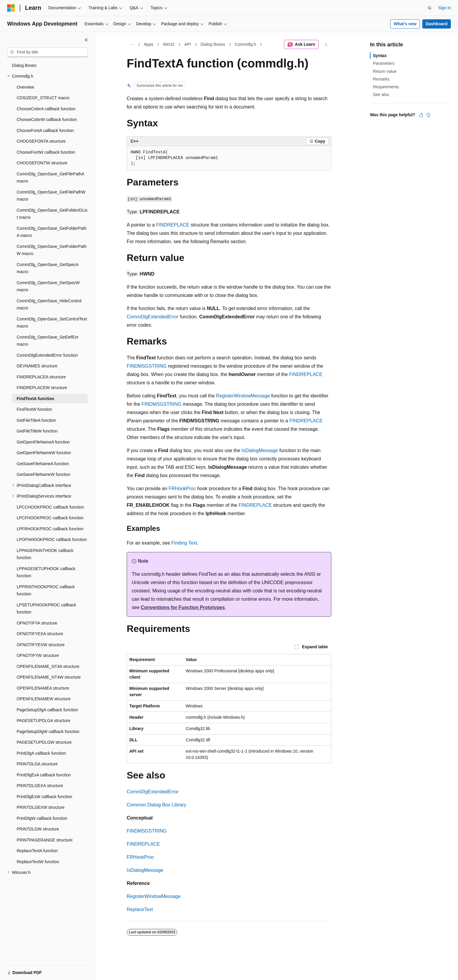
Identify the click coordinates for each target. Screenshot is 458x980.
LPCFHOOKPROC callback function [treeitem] (50, 518)
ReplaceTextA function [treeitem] (37, 851)
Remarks (381, 79)
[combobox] (47, 52)
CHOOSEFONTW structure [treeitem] (42, 163)
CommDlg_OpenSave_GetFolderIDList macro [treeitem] (52, 214)
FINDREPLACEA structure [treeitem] (41, 377)
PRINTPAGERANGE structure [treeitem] (45, 840)
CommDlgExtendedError (153, 317)
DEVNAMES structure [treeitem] (37, 366)
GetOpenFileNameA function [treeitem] (43, 442)
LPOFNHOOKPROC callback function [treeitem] (52, 539)
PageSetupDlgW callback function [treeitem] (48, 732)
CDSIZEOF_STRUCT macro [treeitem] (43, 98)
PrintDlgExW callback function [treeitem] (44, 797)
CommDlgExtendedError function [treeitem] (47, 355)
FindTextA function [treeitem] (35, 399)
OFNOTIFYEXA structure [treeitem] (40, 634)
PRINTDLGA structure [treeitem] (37, 764)
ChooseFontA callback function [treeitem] (45, 130)
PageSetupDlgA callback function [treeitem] (47, 710)
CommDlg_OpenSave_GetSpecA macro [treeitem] (47, 268)
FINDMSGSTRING (147, 366)
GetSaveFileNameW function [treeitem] (44, 474)
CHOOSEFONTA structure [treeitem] (41, 141)
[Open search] (430, 8)
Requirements (386, 87)
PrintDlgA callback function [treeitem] (41, 753)
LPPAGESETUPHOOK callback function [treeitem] (46, 572)
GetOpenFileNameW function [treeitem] (44, 453)
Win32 (169, 44)
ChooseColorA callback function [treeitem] (46, 109)
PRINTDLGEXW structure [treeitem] (41, 807)
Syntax (380, 56)
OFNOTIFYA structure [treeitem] (37, 623)
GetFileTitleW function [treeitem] (37, 431)
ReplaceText (140, 909)
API (188, 44)
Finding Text (184, 543)
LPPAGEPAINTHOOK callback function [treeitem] (45, 554)
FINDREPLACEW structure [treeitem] (42, 388)
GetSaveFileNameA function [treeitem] (43, 464)
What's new (405, 24)
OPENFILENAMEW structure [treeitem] (44, 699)
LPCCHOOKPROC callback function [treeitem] (50, 507)
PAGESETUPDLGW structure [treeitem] (44, 742)
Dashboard (436, 24)
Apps (149, 44)
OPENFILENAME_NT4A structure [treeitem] (48, 666)
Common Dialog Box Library (156, 805)
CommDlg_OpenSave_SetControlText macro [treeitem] (52, 323)
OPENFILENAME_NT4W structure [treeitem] (49, 677)
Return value (385, 71)
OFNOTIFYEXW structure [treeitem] (41, 645)
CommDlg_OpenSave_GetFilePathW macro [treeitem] (51, 196)
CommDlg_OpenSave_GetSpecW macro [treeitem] (48, 286)
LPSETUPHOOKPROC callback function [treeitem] (46, 609)
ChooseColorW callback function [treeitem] (47, 119)
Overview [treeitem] (25, 87)
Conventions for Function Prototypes (183, 607)
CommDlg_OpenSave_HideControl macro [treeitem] (49, 305)
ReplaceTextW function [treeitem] (38, 862)
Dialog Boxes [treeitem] (24, 65)
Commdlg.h (245, 44)
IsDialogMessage (260, 450)
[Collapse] (86, 40)
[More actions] (326, 45)
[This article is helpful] (421, 115)
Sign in (444, 8)
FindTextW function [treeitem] (34, 409)
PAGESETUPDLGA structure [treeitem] (43, 721)
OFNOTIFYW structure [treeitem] (38, 655)
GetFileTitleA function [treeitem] (36, 420)
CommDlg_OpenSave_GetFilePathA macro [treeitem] (50, 178)
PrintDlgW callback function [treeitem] (42, 818)
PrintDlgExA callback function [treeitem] (44, 775)
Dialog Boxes (213, 44)
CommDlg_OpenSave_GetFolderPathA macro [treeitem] (52, 232)
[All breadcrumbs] (132, 45)
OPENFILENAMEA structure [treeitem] (43, 688)
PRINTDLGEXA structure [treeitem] (40, 786)
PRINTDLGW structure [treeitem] (38, 829)
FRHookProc (182, 489)
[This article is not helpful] (428, 115)
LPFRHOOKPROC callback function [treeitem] (50, 529)
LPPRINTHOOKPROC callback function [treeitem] (46, 590)
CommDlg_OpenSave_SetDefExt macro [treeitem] (47, 341)
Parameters (384, 63)
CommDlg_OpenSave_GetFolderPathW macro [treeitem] (52, 250)
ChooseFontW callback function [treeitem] (46, 152)
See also (381, 95)
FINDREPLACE (173, 225)
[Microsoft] (11, 8)
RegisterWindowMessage (243, 396)
